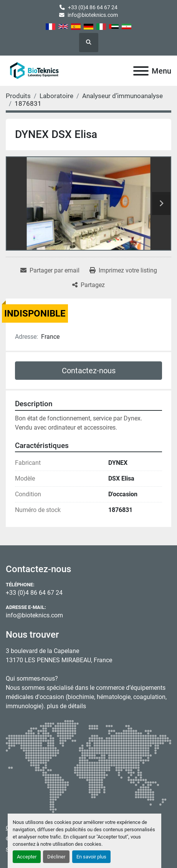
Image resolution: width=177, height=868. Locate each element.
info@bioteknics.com (93, 15)
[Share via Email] (50, 271)
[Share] (88, 285)
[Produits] (18, 96)
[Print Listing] (123, 271)
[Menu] (141, 71)
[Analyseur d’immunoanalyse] (122, 96)
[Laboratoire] (56, 96)
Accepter (27, 857)
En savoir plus (91, 857)
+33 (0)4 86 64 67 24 (93, 7)
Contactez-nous (89, 371)
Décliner (56, 857)
